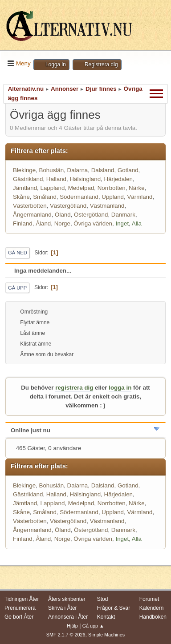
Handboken (153, 617)
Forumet (149, 599)
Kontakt (106, 617)
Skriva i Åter (63, 608)
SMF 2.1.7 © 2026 (66, 635)
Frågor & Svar (114, 608)
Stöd (103, 599)
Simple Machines (106, 635)
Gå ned (18, 253)
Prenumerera (20, 608)
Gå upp (17, 288)
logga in (120, 388)
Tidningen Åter (22, 599)
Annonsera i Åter (68, 617)
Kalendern (152, 608)
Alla (137, 223)
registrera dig (74, 388)
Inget (122, 223)
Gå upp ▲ (93, 626)
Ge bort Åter (19, 617)
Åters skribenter (67, 599)
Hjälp (72, 626)
